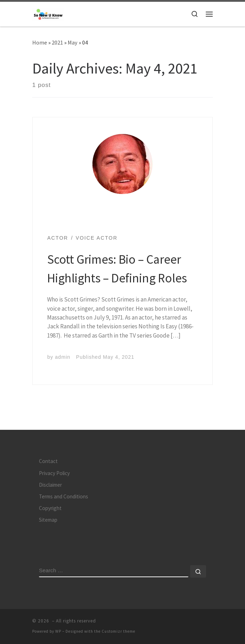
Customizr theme (118, 631)
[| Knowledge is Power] (48, 13)
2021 (57, 42)
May (73, 42)
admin (62, 357)
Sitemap (48, 520)
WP (58, 631)
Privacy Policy (54, 473)
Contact (48, 461)
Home (40, 42)
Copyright (50, 508)
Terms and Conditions (64, 496)
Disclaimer (50, 485)
